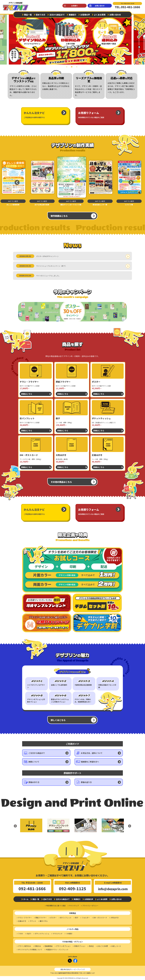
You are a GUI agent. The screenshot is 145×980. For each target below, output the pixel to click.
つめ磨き (69, 934)
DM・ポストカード (100, 918)
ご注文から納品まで (37, 753)
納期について (34, 762)
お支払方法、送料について (92, 753)
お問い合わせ (100, 6)
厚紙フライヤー (41, 918)
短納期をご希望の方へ (90, 762)
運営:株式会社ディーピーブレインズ (73, 969)
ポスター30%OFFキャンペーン (47, 256)
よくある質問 (100, 15)
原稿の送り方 (86, 782)
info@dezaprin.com (113, 889)
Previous (16, 181)
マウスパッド (58, 934)
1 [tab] (67, 68)
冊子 (77, 918)
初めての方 (41, 15)
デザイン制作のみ (25, 946)
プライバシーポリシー (90, 906)
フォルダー (86, 918)
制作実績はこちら (59, 216)
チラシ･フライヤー (25, 918)
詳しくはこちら (58, 720)
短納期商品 (49, 946)
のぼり (29, 934)
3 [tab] (78, 68)
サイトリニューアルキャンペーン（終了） (51, 266)
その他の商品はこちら (61, 482)
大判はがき (115, 918)
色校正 (91, 946)
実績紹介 (72, 15)
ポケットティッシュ (42, 934)
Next (141, 38)
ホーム (26, 899)
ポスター (53, 918)
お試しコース (116, 946)
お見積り (75, 6)
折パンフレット (66, 918)
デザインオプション (63, 946)
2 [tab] (72, 68)
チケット (33, 921)
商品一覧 (28, 15)
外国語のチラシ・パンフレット (57, 949)
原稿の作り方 (34, 782)
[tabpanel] (73, 38)
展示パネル (44, 921)
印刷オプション (80, 946)
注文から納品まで (57, 15)
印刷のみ (38, 946)
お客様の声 (85, 15)
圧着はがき (22, 921)
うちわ (21, 934)
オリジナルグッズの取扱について (30, 949)
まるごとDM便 (103, 946)
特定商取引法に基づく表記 (56, 906)
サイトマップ (74, 906)
